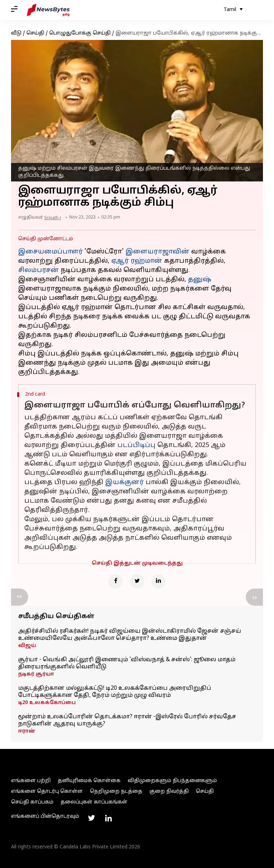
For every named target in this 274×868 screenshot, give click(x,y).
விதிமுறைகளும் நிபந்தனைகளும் (172, 781)
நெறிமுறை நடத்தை (116, 792)
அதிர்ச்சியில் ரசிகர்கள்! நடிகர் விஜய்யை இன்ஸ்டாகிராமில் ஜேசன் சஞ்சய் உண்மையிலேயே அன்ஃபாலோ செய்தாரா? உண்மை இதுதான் (130, 635)
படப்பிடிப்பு (136, 445)
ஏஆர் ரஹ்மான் (137, 261)
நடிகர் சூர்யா (36, 674)
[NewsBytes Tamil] (48, 10)
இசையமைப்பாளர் (50, 252)
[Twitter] (137, 581)
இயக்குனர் (125, 482)
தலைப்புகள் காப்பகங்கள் (94, 802)
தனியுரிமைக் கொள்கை (89, 781)
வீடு (16, 33)
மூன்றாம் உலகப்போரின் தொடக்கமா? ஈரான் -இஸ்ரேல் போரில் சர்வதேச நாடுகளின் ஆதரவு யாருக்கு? (127, 720)
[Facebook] (116, 581)
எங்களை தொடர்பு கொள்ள (47, 792)
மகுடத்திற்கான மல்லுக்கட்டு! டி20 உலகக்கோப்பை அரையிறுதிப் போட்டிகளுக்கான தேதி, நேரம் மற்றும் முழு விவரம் (115, 692)
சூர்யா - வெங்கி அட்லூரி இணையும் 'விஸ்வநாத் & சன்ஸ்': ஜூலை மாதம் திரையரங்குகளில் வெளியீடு (127, 663)
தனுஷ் (200, 280)
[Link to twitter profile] (91, 818)
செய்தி (35, 33)
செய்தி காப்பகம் (32, 802)
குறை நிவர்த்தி (169, 792)
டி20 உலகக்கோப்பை (47, 703)
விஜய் (27, 646)
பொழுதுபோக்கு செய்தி (80, 33)
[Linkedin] (158, 581)
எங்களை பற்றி (31, 781)
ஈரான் (27, 731)
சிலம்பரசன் (39, 270)
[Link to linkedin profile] (108, 818)
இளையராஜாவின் (158, 252)
